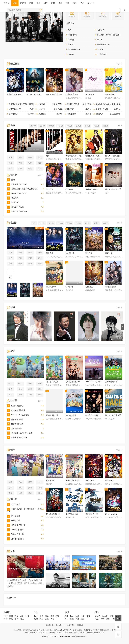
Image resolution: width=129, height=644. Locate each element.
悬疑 (20, 157)
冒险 (20, 163)
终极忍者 (71, 45)
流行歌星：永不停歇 (17, 184)
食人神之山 (13, 114)
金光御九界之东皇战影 (16, 94)
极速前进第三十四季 (17, 437)
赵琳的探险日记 (15, 539)
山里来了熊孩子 (15, 406)
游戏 (20, 493)
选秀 (30, 384)
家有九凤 (109, 253)
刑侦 (40, 258)
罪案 (10, 163)
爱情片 (51, 126)
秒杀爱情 (41, 109)
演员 (75, 3)
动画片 (106, 126)
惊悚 (10, 157)
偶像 (30, 252)
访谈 (10, 389)
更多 (91, 3)
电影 (31, 3)
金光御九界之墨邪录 (54, 94)
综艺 (46, 3)
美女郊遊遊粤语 (15, 419)
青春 (10, 169)
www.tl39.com (65, 636)
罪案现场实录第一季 (17, 212)
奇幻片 (51, 223)
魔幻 (30, 157)
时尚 (40, 395)
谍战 (40, 264)
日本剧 (78, 223)
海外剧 (87, 223)
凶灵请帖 (71, 40)
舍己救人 (13, 198)
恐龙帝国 (89, 253)
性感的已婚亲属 (15, 207)
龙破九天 (100, 114)
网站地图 (49, 625)
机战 (40, 493)
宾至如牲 (42, 114)
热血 (20, 482)
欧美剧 (69, 223)
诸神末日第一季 (15, 534)
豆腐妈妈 (41, 104)
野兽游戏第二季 (15, 424)
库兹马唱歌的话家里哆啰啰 (106, 104)
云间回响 (69, 287)
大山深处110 (51, 287)
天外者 (100, 40)
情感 (40, 384)
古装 (40, 163)
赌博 (11, 180)
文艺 (40, 169)
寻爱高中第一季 (74, 50)
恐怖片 (69, 126)
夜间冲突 (70, 109)
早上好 (101, 50)
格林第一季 (70, 253)
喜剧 (20, 252)
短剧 (34, 223)
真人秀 (11, 384)
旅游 (30, 389)
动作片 (33, 126)
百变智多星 (13, 104)
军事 (10, 395)
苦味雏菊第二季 (103, 45)
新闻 (53, 3)
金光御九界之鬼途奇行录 (36, 94)
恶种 (70, 30)
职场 (20, 395)
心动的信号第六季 (16, 410)
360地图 (80, 625)
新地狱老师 (13, 516)
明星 (60, 3)
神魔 (40, 488)
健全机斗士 (13, 521)
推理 (30, 488)
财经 (40, 389)
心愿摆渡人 (90, 287)
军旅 (30, 264)
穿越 (30, 258)
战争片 (78, 126)
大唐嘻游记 (102, 54)
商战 (10, 264)
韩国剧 (106, 223)
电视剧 (23, 3)
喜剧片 (42, 126)
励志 (30, 169)
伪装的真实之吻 (72, 94)
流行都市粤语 (14, 428)
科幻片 (60, 126)
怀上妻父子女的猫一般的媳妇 (109, 35)
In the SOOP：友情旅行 (18, 415)
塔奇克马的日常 (15, 530)
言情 (40, 157)
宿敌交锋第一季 (15, 109)
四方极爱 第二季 (73, 104)
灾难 (30, 163)
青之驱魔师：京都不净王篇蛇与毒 (22, 189)
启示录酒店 (13, 505)
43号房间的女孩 (102, 109)
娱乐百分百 (110, 94)
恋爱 (10, 488)
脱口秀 (21, 384)
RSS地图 (60, 625)
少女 (40, 482)
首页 (15, 3)
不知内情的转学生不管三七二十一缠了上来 (82, 481)
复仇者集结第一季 (16, 525)
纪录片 (96, 126)
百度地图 (70, 625)
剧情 (68, 3)
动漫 (38, 3)
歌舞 (20, 169)
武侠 (10, 258)
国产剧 (42, 223)
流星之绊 (50, 253)
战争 (20, 264)
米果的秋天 (72, 35)
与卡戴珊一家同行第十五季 (20, 433)
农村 (10, 252)
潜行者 (71, 54)
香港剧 (60, 223)
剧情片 (87, 126)
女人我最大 (90, 94)
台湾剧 (96, 223)
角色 (82, 3)
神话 (20, 258)
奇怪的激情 (72, 114)
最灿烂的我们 (110, 287)
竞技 (10, 493)
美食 (20, 389)
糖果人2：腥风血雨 (17, 193)
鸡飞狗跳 (13, 202)
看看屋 (6, 3)
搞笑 (30, 482)
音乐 (30, 395)
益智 (30, 493)
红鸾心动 (101, 30)
